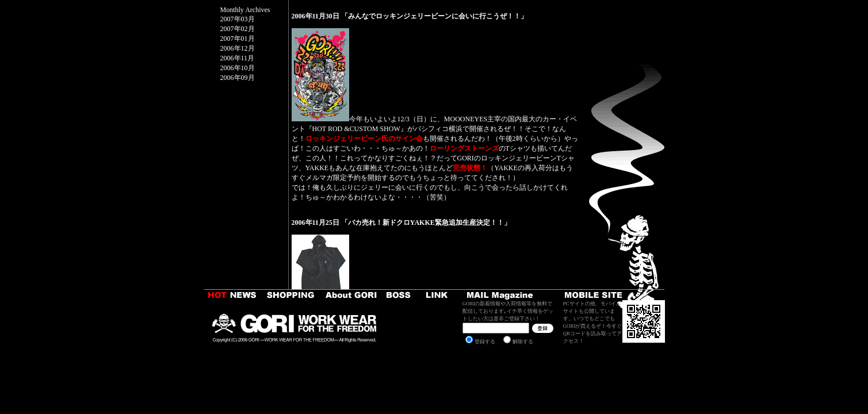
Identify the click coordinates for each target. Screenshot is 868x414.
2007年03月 (238, 19)
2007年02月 (238, 29)
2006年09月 (238, 78)
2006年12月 (238, 48)
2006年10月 (238, 68)
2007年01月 (238, 39)
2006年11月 (238, 58)
